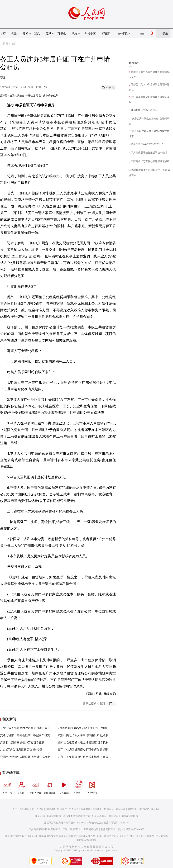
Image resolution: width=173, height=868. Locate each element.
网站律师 (132, 809)
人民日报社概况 (21, 809)
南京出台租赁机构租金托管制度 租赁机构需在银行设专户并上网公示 (100, 743)
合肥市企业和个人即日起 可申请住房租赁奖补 (28, 757)
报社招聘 (50, 809)
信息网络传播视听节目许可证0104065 (25, 836)
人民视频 (64, 787)
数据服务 (109, 809)
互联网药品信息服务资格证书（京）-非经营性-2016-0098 (114, 829)
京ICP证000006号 (145, 836)
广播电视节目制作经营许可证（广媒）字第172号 (55, 829)
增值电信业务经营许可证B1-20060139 (109, 823)
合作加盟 (85, 809)
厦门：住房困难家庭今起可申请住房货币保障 (86, 750)
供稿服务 (97, 809)
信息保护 (144, 809)
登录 (165, 34)
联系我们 (156, 809)
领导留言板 (50, 787)
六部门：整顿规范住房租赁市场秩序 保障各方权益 (89, 757)
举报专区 (90, 34)
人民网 (4, 44)
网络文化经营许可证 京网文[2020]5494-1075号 (71, 836)
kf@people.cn (54, 816)
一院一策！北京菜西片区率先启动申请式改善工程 (31, 728)
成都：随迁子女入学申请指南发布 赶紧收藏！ (86, 735)
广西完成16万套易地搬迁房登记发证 (150, 161)
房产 (14, 44)
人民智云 (78, 787)
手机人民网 (36, 787)
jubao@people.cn (129, 816)
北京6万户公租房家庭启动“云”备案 (21, 750)
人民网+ (21, 787)
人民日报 (7, 787)
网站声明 (121, 809)
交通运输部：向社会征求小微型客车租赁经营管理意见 (33, 735)
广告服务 (74, 809)
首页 (3, 34)
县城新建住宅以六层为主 (144, 110)
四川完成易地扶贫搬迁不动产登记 (149, 153)
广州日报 (42, 87)
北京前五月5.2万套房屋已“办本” (148, 144)
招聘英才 (62, 809)
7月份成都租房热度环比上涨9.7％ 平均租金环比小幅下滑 (93, 728)
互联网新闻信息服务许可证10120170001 (65, 823)
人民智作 (92, 787)
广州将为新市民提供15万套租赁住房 (22, 743)
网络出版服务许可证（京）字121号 (116, 836)
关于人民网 (37, 809)
